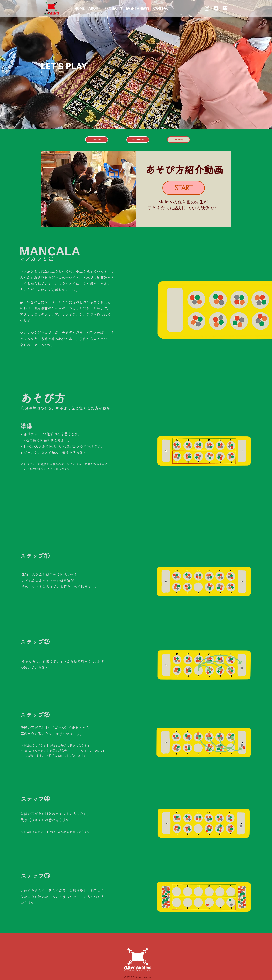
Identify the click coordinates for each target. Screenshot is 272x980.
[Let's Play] (179, 140)
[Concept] (97, 140)
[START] (184, 188)
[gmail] (225, 8)
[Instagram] (207, 8)
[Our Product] (138, 140)
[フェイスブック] (216, 8)
